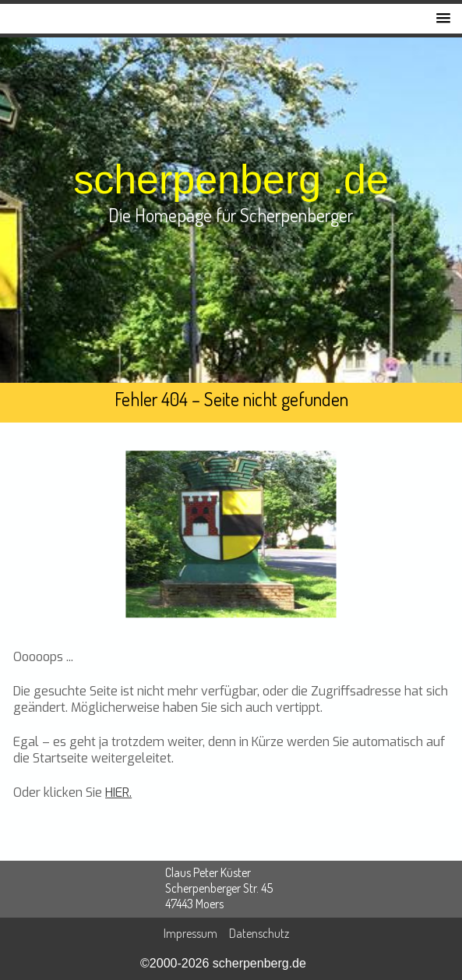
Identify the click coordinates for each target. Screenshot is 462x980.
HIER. (118, 792)
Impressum (190, 933)
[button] (443, 19)
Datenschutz (259, 933)
